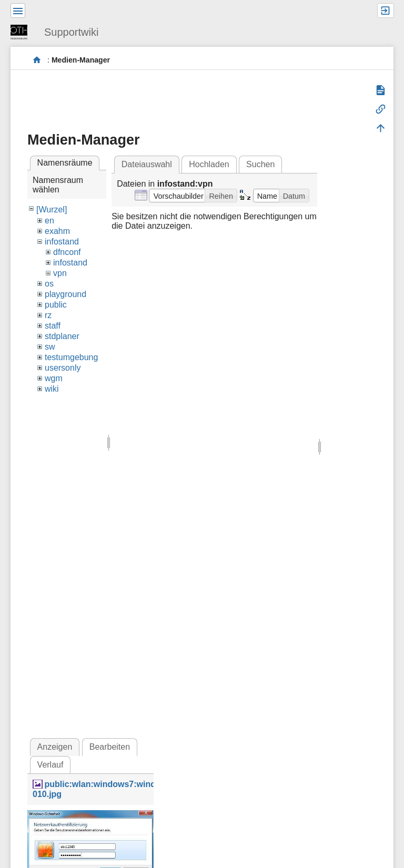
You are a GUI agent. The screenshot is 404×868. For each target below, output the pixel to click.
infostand (62, 242)
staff (53, 326)
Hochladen (209, 164)
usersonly (63, 368)
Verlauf (50, 765)
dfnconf (67, 252)
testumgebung (71, 357)
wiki (52, 389)
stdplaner (62, 336)
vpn (60, 273)
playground (65, 294)
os (49, 284)
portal (37, 60)
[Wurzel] (52, 210)
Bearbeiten (110, 747)
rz (48, 315)
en (49, 221)
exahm (57, 231)
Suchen (260, 164)
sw (50, 347)
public (56, 305)
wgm (54, 378)
